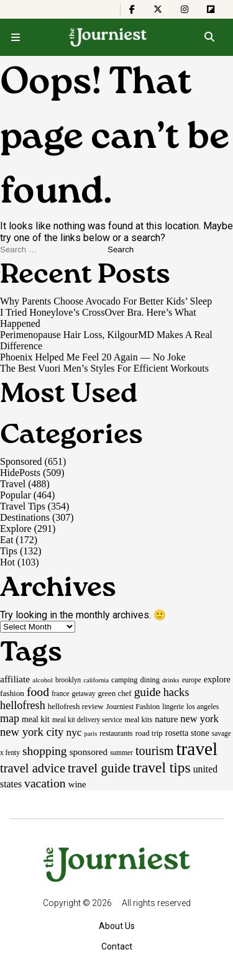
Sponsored (21, 461)
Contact (117, 946)
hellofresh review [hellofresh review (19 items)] (76, 706)
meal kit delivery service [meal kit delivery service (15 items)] (87, 720)
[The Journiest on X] (158, 9)
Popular (16, 495)
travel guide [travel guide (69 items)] (99, 768)
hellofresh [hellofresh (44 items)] (23, 705)
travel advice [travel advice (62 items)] (33, 768)
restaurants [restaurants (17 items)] (116, 733)
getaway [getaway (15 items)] (84, 694)
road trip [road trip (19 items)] (149, 733)
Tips (9, 551)
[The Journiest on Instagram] (185, 9)
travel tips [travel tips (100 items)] (162, 767)
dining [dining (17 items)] (149, 680)
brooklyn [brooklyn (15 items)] (68, 680)
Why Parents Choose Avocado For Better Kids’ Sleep (106, 301)
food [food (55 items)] (38, 692)
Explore (16, 529)
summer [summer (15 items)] (121, 753)
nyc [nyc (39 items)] (74, 732)
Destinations (25, 517)
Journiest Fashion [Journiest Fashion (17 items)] (133, 707)
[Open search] (209, 37)
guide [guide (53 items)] (148, 692)
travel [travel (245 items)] (197, 749)
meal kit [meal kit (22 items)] (36, 719)
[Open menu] (16, 37)
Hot (7, 562)
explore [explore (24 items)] (217, 679)
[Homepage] (108, 37)
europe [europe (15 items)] (192, 680)
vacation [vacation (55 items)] (45, 783)
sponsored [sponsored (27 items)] (89, 752)
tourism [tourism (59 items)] (155, 751)
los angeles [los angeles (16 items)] (203, 707)
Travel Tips (23, 506)
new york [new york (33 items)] (199, 719)
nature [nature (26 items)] (166, 719)
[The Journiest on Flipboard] (211, 9)
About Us (117, 926)
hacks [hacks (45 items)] (176, 692)
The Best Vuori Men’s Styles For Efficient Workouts (104, 368)
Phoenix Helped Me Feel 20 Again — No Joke (93, 357)
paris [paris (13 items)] (91, 734)
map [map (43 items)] (10, 718)
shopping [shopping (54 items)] (45, 751)
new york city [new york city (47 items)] (32, 732)
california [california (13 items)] (96, 680)
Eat (7, 540)
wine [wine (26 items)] (77, 784)
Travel (13, 484)
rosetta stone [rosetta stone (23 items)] (187, 733)
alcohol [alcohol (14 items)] (43, 680)
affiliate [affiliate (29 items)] (15, 679)
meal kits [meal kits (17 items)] (138, 720)
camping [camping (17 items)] (124, 680)
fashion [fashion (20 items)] (12, 693)
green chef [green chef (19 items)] (115, 693)
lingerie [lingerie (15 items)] (173, 707)
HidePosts (20, 473)
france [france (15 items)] (61, 694)
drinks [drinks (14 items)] (171, 680)
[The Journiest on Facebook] (132, 9)
